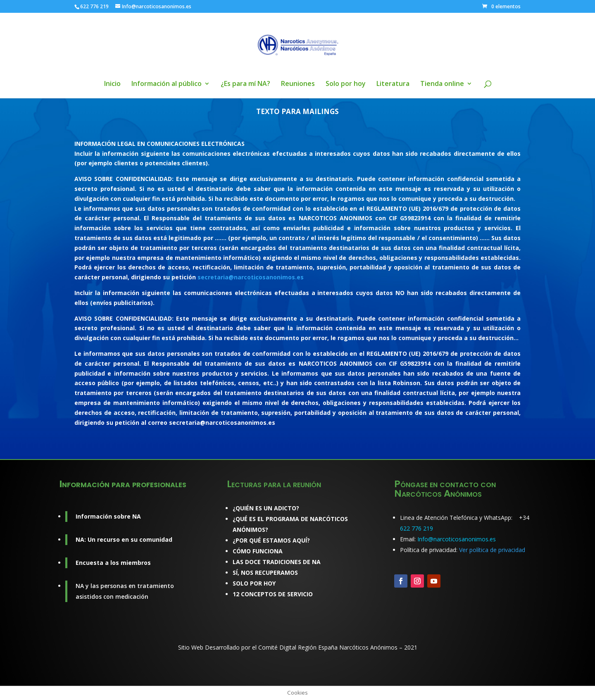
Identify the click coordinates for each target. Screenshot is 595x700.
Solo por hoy (346, 84)
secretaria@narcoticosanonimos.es (251, 277)
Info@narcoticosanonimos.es (457, 539)
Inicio (112, 84)
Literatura (393, 84)
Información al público (167, 84)
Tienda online (442, 84)
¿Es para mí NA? (245, 84)
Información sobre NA (108, 516)
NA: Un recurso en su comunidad (124, 539)
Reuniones (298, 84)
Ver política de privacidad (492, 550)
